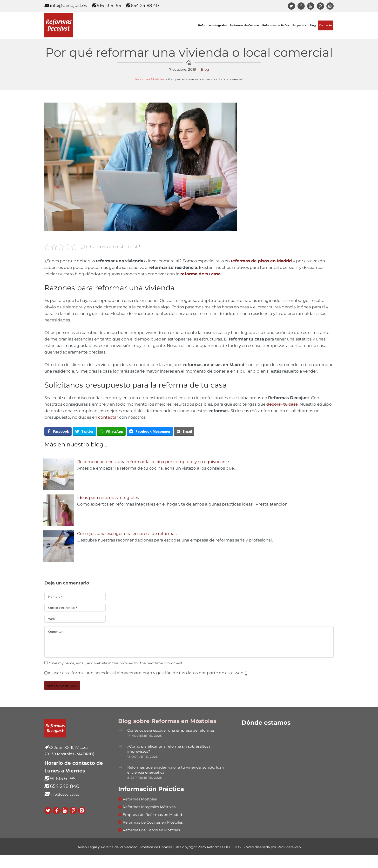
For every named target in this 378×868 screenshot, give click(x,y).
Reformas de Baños (276, 25)
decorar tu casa (282, 404)
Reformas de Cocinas (245, 25)
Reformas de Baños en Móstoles (151, 830)
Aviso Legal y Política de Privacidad (108, 847)
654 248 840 (65, 786)
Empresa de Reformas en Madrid (152, 815)
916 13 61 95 (106, 6)
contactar (108, 417)
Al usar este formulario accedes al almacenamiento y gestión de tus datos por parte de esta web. (147, 673)
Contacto (325, 25)
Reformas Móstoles (150, 79)
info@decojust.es (66, 6)
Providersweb (289, 847)
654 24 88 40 (142, 6)
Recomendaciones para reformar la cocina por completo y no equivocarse (153, 462)
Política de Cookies (156, 847)
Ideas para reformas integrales (108, 498)
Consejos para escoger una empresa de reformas (127, 534)
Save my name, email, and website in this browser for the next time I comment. (116, 663)
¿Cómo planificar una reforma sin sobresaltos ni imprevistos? (170, 749)
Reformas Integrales (213, 25)
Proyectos (300, 25)
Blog (313, 25)
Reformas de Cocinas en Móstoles (153, 822)
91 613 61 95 (63, 778)
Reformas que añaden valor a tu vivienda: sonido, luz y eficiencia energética (176, 770)
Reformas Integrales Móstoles (149, 807)
